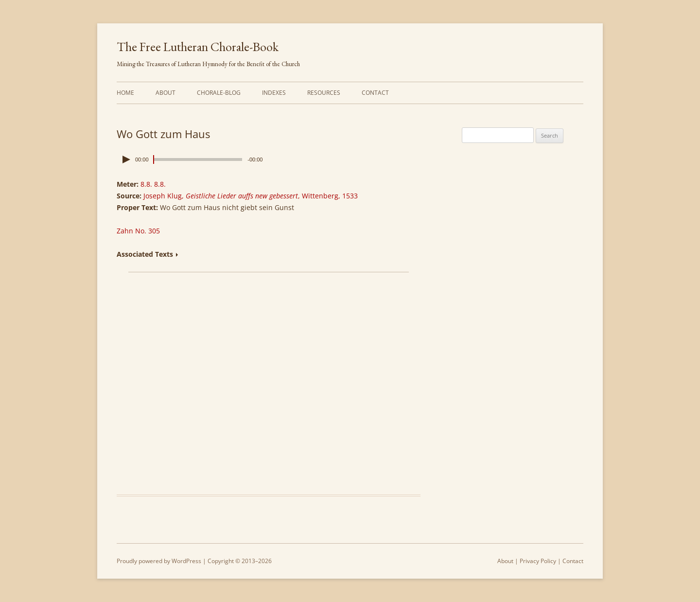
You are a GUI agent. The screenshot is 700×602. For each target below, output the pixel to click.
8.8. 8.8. (153, 184)
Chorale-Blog (219, 93)
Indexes (274, 93)
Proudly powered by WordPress (159, 561)
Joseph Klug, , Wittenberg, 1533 (251, 196)
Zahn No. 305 (138, 231)
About (166, 93)
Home (125, 93)
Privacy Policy (538, 561)
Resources (324, 93)
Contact (375, 93)
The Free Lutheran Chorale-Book (198, 47)
